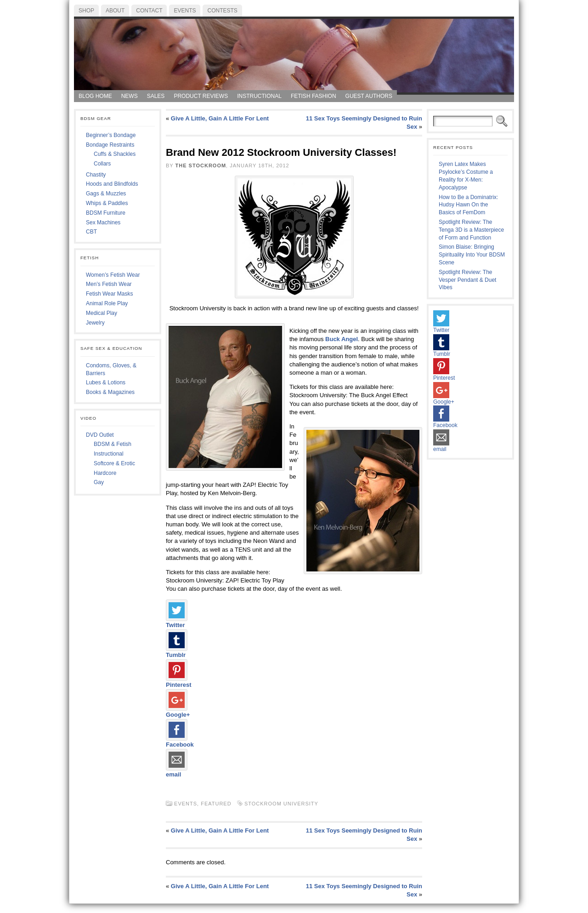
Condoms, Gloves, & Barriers (111, 369)
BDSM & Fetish (113, 444)
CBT (91, 232)
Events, (187, 804)
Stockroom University (281, 804)
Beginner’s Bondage (111, 135)
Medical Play (102, 313)
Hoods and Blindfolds (112, 184)
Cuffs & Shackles (115, 154)
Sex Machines (103, 223)
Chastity (96, 175)
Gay (99, 482)
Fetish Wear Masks (109, 294)
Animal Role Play (107, 303)
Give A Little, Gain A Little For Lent (220, 118)
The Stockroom (201, 165)
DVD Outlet (100, 435)
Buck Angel (342, 339)
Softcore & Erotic (114, 463)
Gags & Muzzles (106, 194)
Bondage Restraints (110, 145)
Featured (216, 804)
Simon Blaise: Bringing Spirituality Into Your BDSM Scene (472, 255)
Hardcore (105, 473)
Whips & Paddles (107, 203)
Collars (102, 164)
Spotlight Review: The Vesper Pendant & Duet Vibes (467, 280)
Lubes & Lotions (106, 382)
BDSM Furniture (106, 213)
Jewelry (95, 323)
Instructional (109, 454)
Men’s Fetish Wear (109, 284)
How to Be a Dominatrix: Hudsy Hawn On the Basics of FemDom (468, 205)
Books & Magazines (110, 392)
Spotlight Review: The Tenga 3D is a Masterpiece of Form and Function (471, 230)
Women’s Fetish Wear (113, 275)
